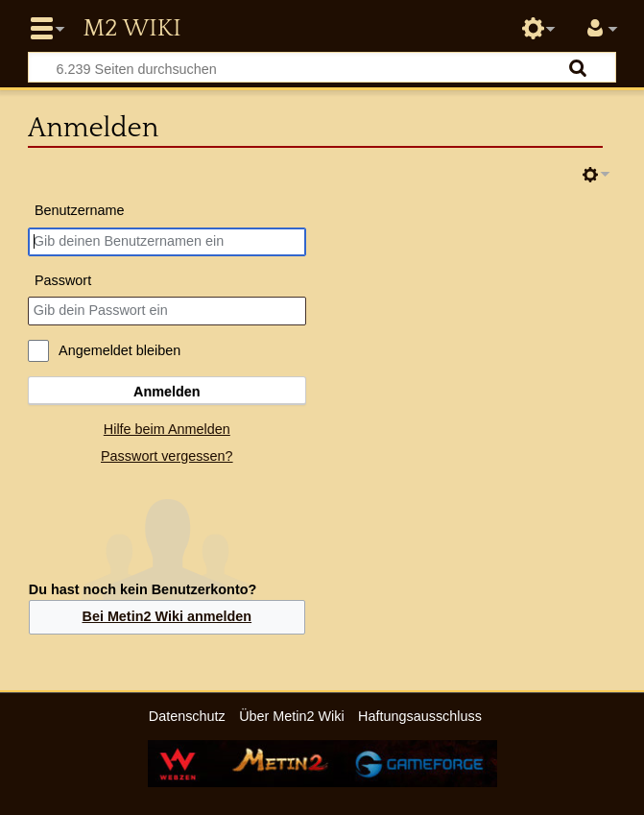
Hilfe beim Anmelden (167, 429)
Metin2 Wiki (131, 29)
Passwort (63, 280)
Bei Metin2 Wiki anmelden (167, 616)
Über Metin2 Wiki (292, 716)
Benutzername (80, 210)
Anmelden (167, 392)
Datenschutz (187, 716)
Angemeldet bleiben (119, 350)
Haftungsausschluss (420, 716)
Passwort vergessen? (167, 456)
